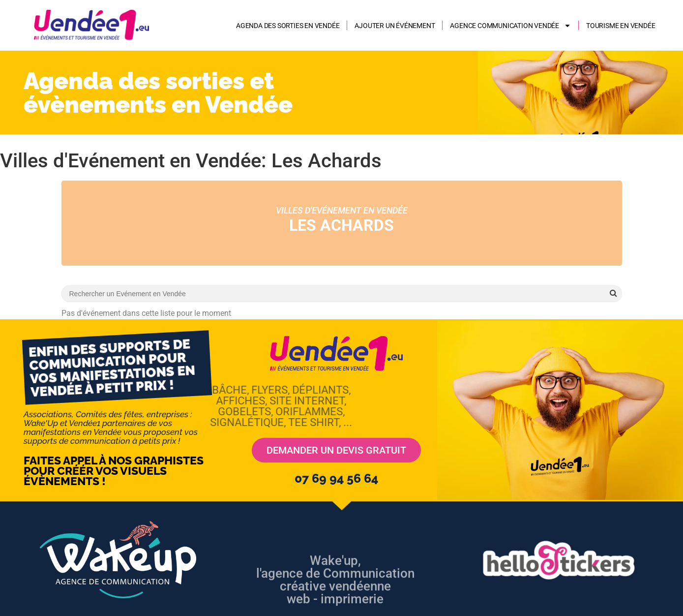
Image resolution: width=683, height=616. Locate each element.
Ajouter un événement (395, 26)
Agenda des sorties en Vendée (288, 26)
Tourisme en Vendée (621, 26)
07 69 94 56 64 (336, 478)
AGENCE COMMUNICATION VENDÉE (510, 26)
